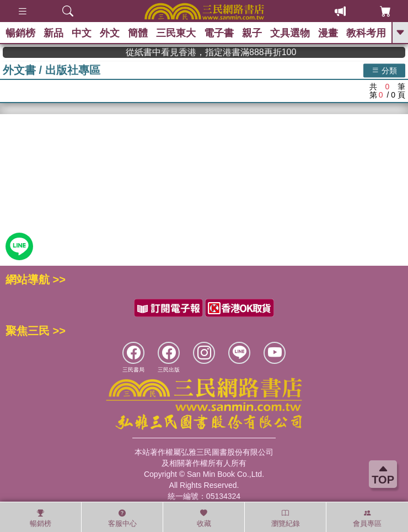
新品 (53, 33)
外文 (110, 33)
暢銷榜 (20, 33)
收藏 (204, 518)
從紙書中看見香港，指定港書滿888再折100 (222, 52)
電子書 (219, 33)
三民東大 (176, 33)
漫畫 (328, 33)
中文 (82, 33)
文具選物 (290, 33)
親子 (252, 33)
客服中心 (122, 518)
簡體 (138, 33)
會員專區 (367, 518)
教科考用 (366, 33)
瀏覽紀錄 (286, 518)
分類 (384, 70)
